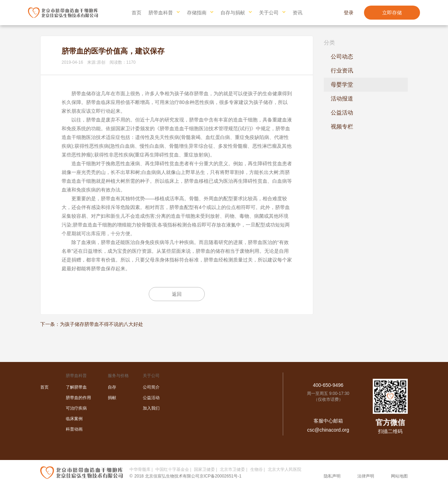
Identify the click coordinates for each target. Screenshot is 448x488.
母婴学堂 (342, 85)
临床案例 (74, 419)
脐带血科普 (161, 13)
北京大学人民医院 (285, 469)
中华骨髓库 (140, 469)
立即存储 (392, 13)
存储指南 (197, 13)
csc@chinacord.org (328, 430)
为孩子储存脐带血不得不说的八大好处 (101, 324)
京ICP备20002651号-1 (220, 476)
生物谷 (257, 469)
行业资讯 (342, 71)
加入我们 (151, 408)
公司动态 (342, 57)
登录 (349, 13)
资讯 (297, 13)
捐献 (112, 398)
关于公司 (269, 13)
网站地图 (399, 476)
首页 (136, 13)
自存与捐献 (233, 13)
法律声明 (366, 476)
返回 (177, 294)
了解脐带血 (76, 387)
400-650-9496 (328, 385)
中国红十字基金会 (172, 469)
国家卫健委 (204, 469)
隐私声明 (332, 476)
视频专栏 (342, 127)
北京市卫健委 (232, 469)
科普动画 (74, 429)
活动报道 (342, 99)
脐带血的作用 (78, 398)
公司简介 (151, 387)
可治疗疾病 (76, 408)
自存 (112, 387)
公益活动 (342, 113)
